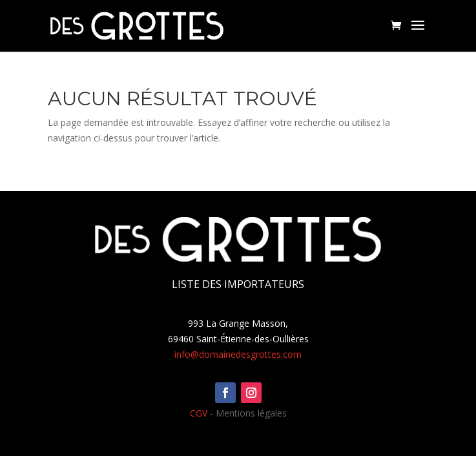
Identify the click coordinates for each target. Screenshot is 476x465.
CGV (199, 413)
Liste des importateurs (238, 284)
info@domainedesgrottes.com (238, 354)
